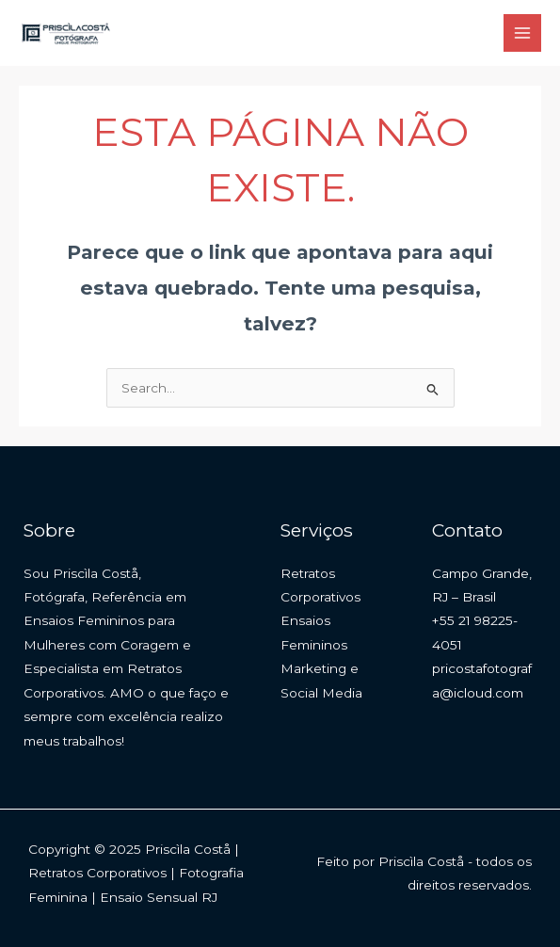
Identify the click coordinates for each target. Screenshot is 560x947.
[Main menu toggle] (523, 33)
